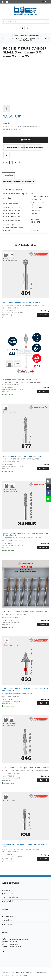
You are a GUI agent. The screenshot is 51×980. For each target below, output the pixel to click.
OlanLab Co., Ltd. (25, 975)
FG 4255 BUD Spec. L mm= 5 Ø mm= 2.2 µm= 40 (19, 379)
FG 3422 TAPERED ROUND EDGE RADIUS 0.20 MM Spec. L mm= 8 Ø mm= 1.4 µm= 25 (25, 534)
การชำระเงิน (8, 924)
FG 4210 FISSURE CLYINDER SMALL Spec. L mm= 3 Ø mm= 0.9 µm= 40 (25, 846)
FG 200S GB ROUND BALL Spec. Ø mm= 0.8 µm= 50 (21, 302)
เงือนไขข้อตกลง (9, 894)
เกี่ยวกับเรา (7, 890)
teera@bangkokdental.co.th (19, 939)
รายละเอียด (8, 175)
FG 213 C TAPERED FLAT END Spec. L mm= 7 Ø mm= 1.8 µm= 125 (25, 768)
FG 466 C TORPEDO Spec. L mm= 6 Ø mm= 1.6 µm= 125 (22, 456)
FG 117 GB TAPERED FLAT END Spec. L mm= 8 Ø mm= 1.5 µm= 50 (25, 612)
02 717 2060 (14, 944)
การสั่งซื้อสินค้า (8, 920)
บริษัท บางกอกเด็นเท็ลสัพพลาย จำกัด (28, 972)
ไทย (45, 2)
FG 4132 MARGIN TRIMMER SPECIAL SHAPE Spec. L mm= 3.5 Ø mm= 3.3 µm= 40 (25, 690)
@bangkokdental (16, 947)
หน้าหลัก (16, 35)
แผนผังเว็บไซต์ (8, 901)
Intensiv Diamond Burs (30, 35)
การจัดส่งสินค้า (8, 917)
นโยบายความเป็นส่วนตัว (11, 898)
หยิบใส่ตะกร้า (43, 315)
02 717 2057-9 (15, 942)
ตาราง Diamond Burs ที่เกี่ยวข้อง (19, 182)
